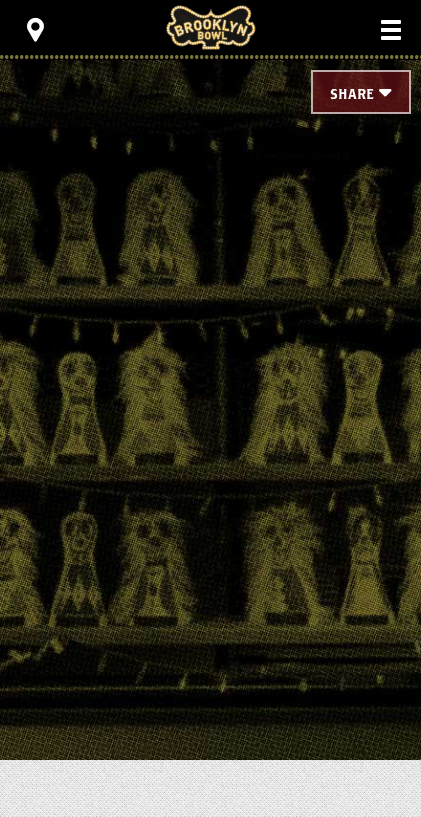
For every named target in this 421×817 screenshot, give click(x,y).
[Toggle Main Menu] (391, 30)
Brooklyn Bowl (211, 27)
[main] (210, 360)
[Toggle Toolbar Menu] (35, 30)
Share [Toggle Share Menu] (352, 95)
